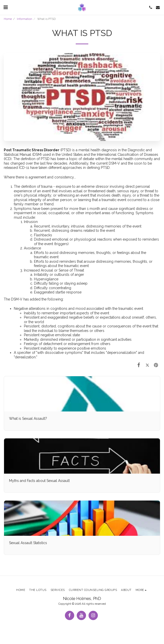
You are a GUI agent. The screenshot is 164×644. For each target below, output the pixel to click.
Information (25, 19)
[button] (6, 7)
